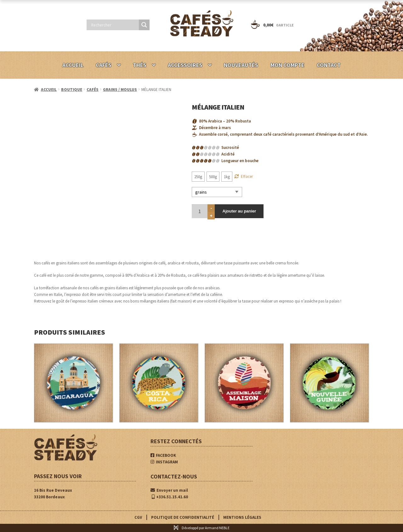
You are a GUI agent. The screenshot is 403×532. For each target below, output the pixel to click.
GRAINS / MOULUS (120, 90)
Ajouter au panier (238, 210)
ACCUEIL (73, 65)
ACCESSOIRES (185, 65)
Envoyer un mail (169, 490)
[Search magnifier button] (144, 25)
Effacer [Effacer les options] (247, 176)
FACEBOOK (163, 455)
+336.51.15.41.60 (170, 497)
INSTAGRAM (164, 462)
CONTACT (329, 65)
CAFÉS (104, 65)
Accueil (49, 90)
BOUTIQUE (72, 90)
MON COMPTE (287, 65)
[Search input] (114, 25)
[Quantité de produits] (200, 211)
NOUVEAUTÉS (241, 65)
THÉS (140, 65)
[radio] (198, 177)
